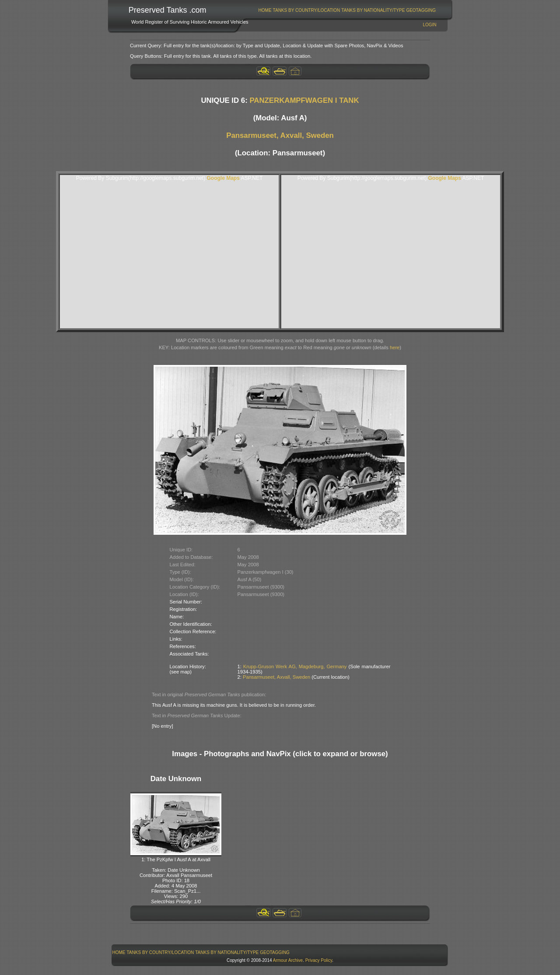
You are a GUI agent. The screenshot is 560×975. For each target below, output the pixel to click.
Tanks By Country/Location (307, 10)
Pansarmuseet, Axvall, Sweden (280, 135)
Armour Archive (288, 960)
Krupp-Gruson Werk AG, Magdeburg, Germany (295, 666)
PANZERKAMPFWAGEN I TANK (304, 100)
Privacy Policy (319, 960)
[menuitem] (265, 10)
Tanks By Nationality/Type (373, 10)
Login (429, 25)
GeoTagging (421, 10)
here (395, 347)
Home (265, 10)
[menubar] (347, 10)
